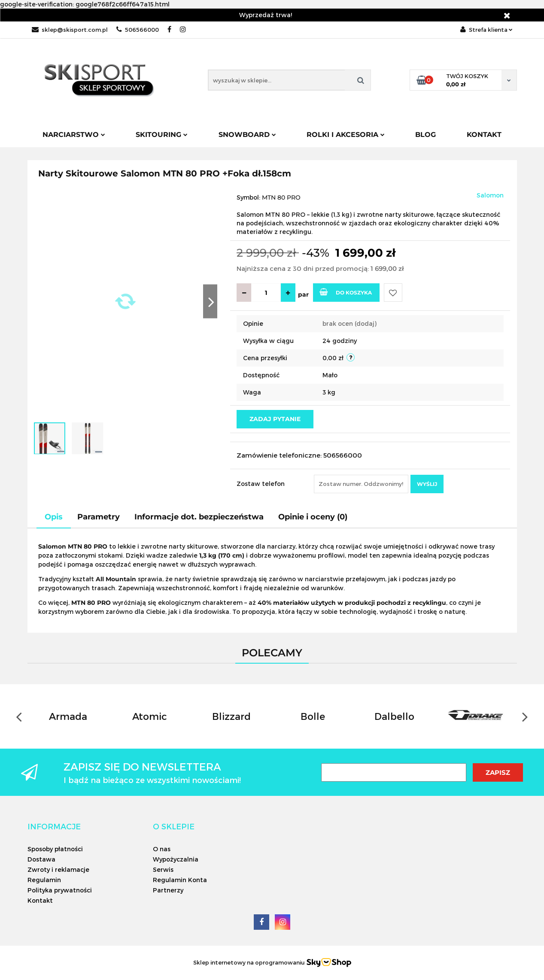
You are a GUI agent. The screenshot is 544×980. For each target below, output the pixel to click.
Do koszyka (346, 292)
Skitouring (162, 135)
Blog (425, 135)
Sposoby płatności (55, 849)
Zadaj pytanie (275, 419)
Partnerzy (168, 890)
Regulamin (44, 880)
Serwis (163, 869)
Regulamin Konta (180, 880)
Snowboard (247, 135)
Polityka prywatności (60, 890)
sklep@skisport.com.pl (70, 30)
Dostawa (41, 859)
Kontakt (484, 135)
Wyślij (427, 484)
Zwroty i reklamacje (58, 869)
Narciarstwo (74, 135)
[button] (54, 826)
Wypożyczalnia (176, 859)
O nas (162, 849)
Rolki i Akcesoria (346, 135)
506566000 (138, 30)
